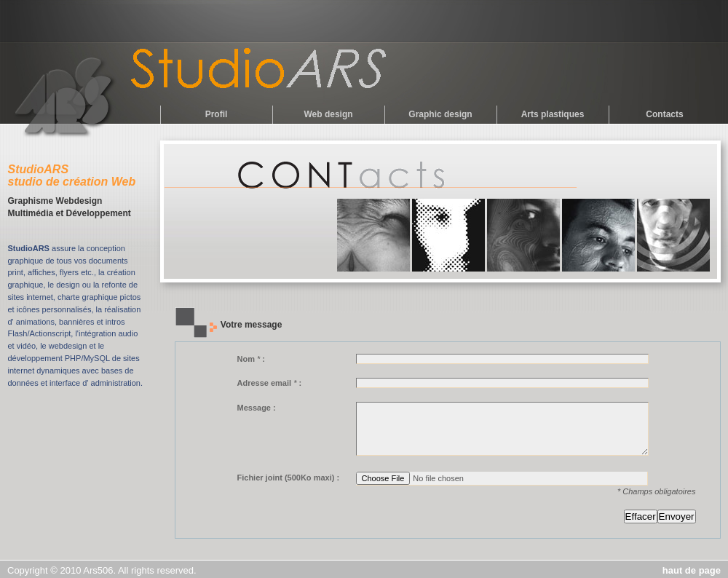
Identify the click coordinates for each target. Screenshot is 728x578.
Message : (257, 408)
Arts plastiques (553, 114)
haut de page (692, 570)
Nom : (252, 359)
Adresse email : (270, 383)
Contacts (664, 114)
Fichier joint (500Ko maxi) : (289, 478)
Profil (217, 114)
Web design (328, 114)
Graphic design (440, 114)
